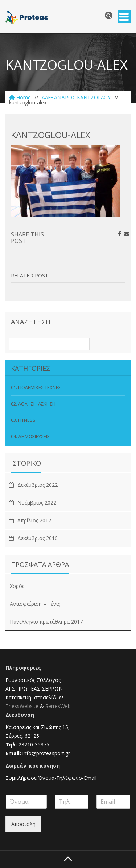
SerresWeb (58, 706)
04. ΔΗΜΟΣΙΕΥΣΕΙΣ (30, 436)
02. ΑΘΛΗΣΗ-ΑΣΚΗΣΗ (33, 404)
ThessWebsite (22, 706)
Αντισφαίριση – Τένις (35, 604)
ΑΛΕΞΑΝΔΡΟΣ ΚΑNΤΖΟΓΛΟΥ (76, 97)
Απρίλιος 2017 (34, 520)
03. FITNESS (23, 420)
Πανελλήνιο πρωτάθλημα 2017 (46, 622)
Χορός (17, 586)
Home (20, 97)
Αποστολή (23, 824)
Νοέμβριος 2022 (37, 503)
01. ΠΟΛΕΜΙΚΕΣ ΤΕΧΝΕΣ (36, 387)
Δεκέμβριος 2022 (38, 485)
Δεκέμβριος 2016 (38, 538)
